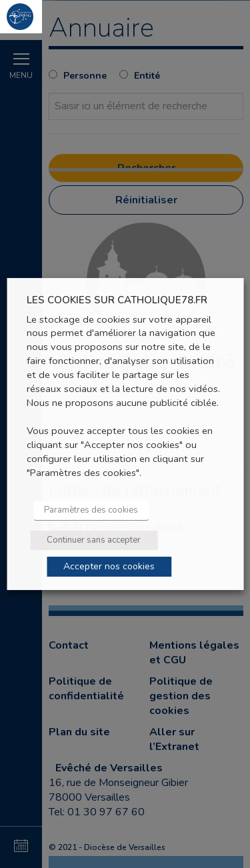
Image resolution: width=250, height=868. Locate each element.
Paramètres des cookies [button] (91, 510)
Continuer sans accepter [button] (94, 540)
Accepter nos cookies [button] (109, 566)
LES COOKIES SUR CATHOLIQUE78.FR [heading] (117, 300)
